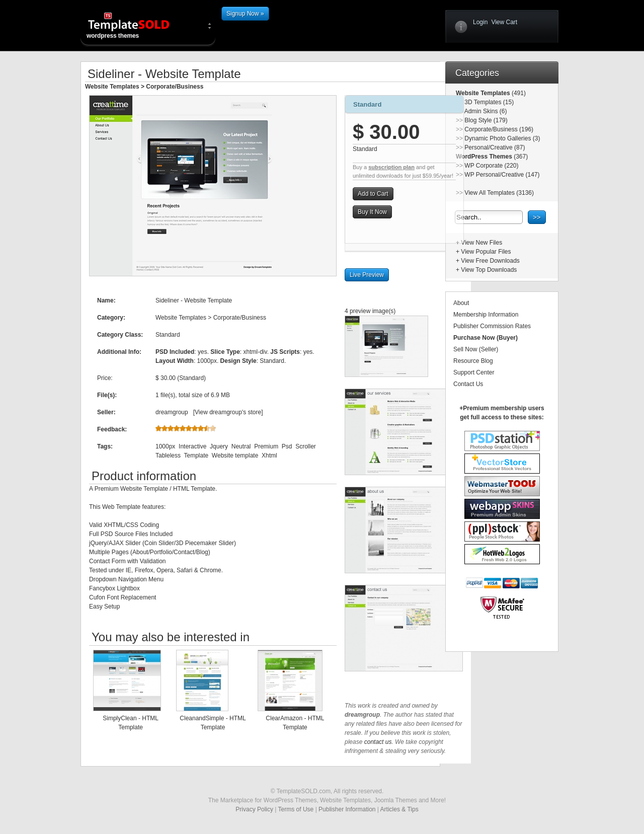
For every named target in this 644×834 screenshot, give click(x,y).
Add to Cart (373, 194)
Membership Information (486, 315)
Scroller (306, 446)
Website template (235, 456)
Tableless (168, 456)
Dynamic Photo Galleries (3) (502, 138)
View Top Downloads (489, 270)
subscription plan (391, 167)
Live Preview (367, 275)
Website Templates (112, 87)
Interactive (192, 446)
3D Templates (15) (489, 102)
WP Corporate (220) (491, 166)
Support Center (474, 372)
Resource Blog (473, 361)
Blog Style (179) (486, 120)
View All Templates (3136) (499, 193)
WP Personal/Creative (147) (502, 175)
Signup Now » (245, 14)
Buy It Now (372, 212)
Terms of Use (296, 809)
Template (196, 456)
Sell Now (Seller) (476, 349)
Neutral (241, 446)
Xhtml (269, 456)
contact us (378, 742)
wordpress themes (137, 25)
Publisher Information (347, 809)
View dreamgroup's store (228, 412)
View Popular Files (486, 252)
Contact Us (468, 384)
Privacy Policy (254, 809)
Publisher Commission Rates (492, 326)
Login (480, 22)
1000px (165, 446)
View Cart (504, 22)
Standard (367, 104)
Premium (266, 446)
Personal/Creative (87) (495, 147)
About (461, 303)
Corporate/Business (175, 87)
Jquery (219, 446)
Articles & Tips (399, 809)
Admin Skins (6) (486, 111)
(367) (520, 157)
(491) (518, 93)
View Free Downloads (490, 261)
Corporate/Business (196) (499, 129)
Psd (287, 446)
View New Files (481, 243)
